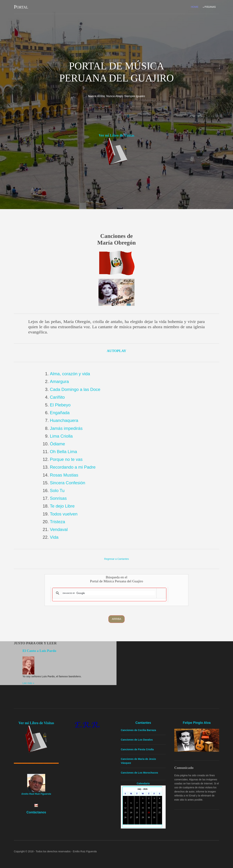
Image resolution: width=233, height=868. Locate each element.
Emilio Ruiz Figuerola (85, 851)
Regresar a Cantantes (117, 559)
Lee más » (28, 683)
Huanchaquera (64, 420)
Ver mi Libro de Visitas (116, 135)
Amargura (59, 381)
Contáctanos (36, 812)
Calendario (143, 783)
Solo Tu (57, 491)
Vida (54, 537)
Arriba (117, 619)
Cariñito (57, 397)
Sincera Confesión (68, 483)
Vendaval (59, 529)
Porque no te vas (66, 459)
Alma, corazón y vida (70, 374)
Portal (21, 7)
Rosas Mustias (64, 475)
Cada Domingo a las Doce (75, 389)
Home (195, 7)
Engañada (60, 413)
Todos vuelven (64, 514)
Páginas (210, 7)
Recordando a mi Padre (73, 467)
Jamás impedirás (66, 428)
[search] (109, 593)
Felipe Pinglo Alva (197, 723)
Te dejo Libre (62, 506)
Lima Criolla (61, 436)
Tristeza (57, 522)
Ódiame (57, 444)
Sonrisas (58, 498)
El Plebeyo (60, 405)
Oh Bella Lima (63, 452)
